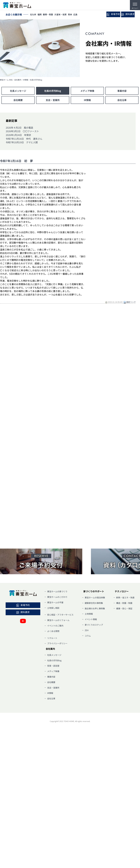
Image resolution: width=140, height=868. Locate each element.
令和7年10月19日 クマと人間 (22, 142)
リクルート (52, 638)
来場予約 (109, 15)
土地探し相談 (53, 608)
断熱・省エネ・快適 (125, 597)
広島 (80, 15)
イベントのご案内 (55, 626)
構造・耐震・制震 (124, 603)
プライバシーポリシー (57, 643)
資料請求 (126, 15)
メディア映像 (87, 91)
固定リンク (131, 302)
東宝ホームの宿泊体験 (95, 597)
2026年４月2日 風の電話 (19, 128)
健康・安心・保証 (124, 608)
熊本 (73, 15)
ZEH (87, 630)
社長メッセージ (18, 91)
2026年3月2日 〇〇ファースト (22, 131)
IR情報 (87, 100)
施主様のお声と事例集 (95, 608)
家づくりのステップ (94, 625)
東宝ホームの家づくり (57, 591)
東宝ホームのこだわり (57, 597)
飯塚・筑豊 (50, 15)
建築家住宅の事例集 (94, 603)
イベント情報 (91, 619)
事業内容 (122, 91)
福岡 (41, 15)
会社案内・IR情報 (21, 80)
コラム (88, 636)
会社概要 (18, 100)
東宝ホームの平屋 (55, 602)
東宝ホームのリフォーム (58, 620)
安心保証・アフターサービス (60, 615)
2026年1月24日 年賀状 (18, 135)
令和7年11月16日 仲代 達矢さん (24, 139)
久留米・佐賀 (63, 15)
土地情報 (89, 614)
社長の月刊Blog (36, 80)
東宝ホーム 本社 (6, 80)
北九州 (33, 15)
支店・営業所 (53, 100)
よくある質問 (53, 631)
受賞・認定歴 (53, 666)
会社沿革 (122, 100)
